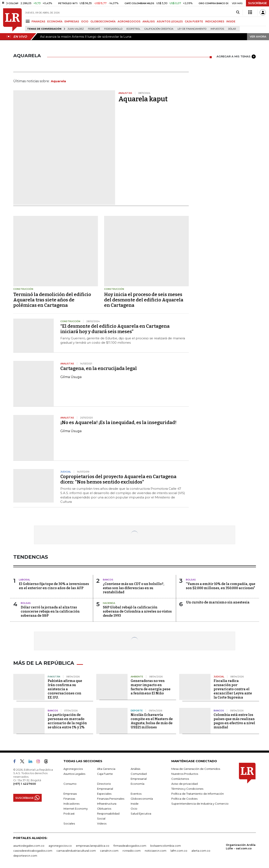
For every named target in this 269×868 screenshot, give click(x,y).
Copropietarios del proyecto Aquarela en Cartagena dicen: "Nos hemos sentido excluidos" (118, 479)
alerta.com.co (201, 851)
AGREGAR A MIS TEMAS (236, 57)
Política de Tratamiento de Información (198, 794)
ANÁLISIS (149, 21)
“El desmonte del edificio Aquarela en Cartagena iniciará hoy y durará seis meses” (115, 329)
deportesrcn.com (25, 856)
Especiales (104, 794)
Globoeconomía (142, 799)
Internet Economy (76, 809)
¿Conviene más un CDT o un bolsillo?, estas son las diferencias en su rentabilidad (134, 588)
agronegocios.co (60, 846)
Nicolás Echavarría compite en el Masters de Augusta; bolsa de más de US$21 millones (152, 721)
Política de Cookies (184, 799)
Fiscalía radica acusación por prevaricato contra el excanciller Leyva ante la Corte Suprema (233, 689)
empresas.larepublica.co (93, 846)
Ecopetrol (133, 29)
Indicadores (71, 804)
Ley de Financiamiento (192, 29)
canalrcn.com (109, 851)
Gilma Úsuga (71, 377)
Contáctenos (180, 779)
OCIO (85, 21)
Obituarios (104, 809)
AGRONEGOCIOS (129, 21)
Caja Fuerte (105, 774)
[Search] (238, 12)
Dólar (232, 29)
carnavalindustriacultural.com (76, 851)
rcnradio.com (132, 851)
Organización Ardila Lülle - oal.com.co (241, 847)
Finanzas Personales (111, 799)
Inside (135, 804)
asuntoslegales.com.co (29, 846)
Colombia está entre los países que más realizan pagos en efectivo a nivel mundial (234, 721)
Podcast (69, 814)
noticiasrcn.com (156, 851)
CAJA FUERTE (194, 21)
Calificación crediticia (159, 29)
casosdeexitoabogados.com (33, 851)
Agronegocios (73, 769)
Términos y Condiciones (187, 789)
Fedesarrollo (113, 29)
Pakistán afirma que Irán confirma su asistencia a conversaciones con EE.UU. (65, 689)
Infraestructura (107, 804)
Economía (138, 784)
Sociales (69, 823)
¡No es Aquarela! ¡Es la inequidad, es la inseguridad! (118, 423)
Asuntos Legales (74, 774)
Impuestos (217, 29)
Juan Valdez (76, 29)
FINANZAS (38, 21)
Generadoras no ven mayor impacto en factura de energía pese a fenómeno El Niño (151, 687)
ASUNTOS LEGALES (170, 21)
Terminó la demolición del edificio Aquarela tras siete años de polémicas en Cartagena (52, 300)
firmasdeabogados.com (130, 846)
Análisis (135, 769)
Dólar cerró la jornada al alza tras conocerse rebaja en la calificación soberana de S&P (50, 611)
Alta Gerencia (106, 769)
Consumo (70, 784)
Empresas (70, 794)
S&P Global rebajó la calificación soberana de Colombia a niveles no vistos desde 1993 (137, 611)
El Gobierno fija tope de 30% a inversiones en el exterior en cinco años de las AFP (54, 586)
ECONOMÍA (55, 21)
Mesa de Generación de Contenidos (196, 769)
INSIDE (231, 21)
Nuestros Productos (185, 774)
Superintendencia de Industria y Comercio (200, 804)
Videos (102, 823)
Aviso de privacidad (184, 784)
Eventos (136, 794)
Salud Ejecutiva (141, 814)
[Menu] (28, 21)
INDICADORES (215, 21)
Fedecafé (94, 29)
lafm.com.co (179, 851)
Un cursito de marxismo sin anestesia (218, 602)
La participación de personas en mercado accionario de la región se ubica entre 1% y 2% (67, 721)
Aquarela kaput (143, 99)
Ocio (134, 809)
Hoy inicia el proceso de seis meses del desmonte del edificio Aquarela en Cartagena (144, 300)
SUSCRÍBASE (257, 3)
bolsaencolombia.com (166, 846)
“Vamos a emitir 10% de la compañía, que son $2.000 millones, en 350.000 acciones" (221, 586)
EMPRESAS (72, 21)
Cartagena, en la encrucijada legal (99, 368)
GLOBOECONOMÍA (103, 21)
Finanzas (69, 799)
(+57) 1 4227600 (25, 784)
